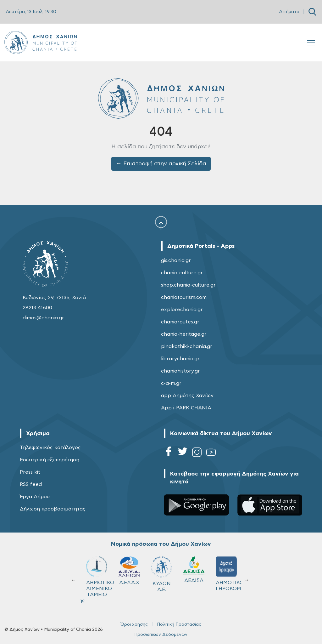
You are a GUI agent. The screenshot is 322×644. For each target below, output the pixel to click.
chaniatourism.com (184, 297)
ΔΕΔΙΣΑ (194, 570)
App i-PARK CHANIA (186, 408)
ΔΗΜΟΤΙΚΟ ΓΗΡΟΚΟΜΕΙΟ (229, 574)
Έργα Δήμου (35, 497)
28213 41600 (37, 308)
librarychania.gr (180, 359)
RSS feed (31, 484)
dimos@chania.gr (43, 318)
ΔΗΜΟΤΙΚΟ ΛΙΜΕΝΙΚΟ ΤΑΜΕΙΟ (100, 577)
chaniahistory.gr (180, 371)
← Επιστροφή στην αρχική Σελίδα (161, 164)
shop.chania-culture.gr (188, 285)
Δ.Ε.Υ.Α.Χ (129, 571)
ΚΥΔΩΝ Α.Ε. (161, 574)
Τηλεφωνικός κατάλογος (50, 447)
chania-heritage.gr (184, 334)
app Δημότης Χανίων (187, 396)
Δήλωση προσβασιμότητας (53, 509)
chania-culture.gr (182, 273)
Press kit (30, 472)
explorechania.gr (182, 310)
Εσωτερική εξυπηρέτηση (50, 460)
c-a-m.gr (171, 383)
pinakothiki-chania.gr (187, 346)
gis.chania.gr (176, 260)
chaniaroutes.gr (180, 322)
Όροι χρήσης (134, 624)
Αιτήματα (289, 12)
